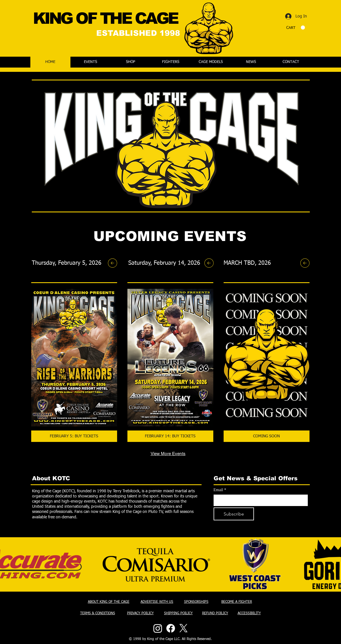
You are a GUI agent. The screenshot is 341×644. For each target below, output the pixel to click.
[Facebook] (171, 628)
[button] (296, 28)
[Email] (259, 500)
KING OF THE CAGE (105, 18)
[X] (184, 628)
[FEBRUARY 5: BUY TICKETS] (74, 436)
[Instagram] (158, 628)
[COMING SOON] (267, 436)
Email (220, 490)
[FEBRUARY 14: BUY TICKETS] (170, 436)
